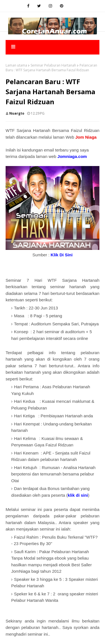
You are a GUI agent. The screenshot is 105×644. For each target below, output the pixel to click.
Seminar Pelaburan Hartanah (53, 65)
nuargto (17, 113)
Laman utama (16, 65)
